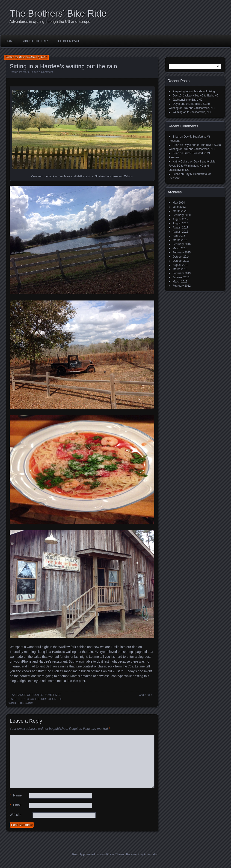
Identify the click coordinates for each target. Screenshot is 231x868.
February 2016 (182, 244)
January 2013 (181, 277)
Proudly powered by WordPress (93, 854)
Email (15, 805)
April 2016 (179, 236)
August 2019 (180, 219)
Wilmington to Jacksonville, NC (192, 112)
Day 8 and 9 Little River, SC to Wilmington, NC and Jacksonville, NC (192, 166)
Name (16, 795)
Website (15, 815)
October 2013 (181, 261)
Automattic (151, 854)
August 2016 (180, 232)
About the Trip (35, 41)
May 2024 (179, 203)
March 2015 (180, 248)
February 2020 (182, 215)
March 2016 (180, 240)
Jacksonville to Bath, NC (188, 100)
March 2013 (180, 269)
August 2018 (180, 223)
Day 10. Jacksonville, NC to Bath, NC (196, 96)
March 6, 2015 (38, 57)
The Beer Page (68, 41)
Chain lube (145, 695)
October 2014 (181, 257)
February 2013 (182, 273)
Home (10, 41)
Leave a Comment (42, 72)
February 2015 (182, 252)
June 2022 (179, 207)
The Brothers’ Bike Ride (58, 13)
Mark (22, 57)
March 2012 (180, 282)
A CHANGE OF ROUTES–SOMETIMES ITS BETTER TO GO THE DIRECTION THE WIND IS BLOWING (36, 699)
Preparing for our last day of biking (194, 91)
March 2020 (180, 211)
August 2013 (180, 265)
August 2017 (180, 228)
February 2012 (182, 286)
